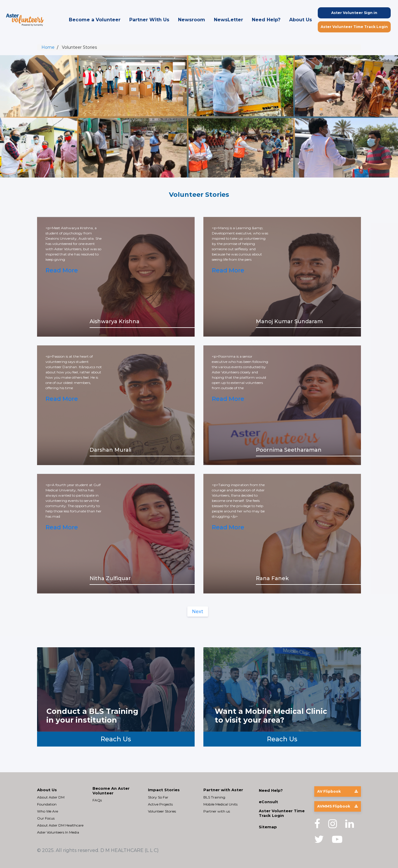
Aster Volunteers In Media (58, 832)
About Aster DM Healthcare (60, 825)
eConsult (268, 802)
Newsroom (192, 20)
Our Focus (46, 818)
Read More (62, 271)
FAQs (97, 800)
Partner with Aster (223, 790)
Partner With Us (149, 20)
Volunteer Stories (162, 811)
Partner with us (217, 811)
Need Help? (266, 20)
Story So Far (158, 797)
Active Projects (160, 804)
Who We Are (48, 811)
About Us (301, 20)
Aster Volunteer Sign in (354, 13)
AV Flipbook (337, 791)
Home (48, 47)
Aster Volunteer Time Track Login (354, 27)
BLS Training (214, 797)
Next (198, 612)
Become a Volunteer (95, 20)
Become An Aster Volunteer (111, 791)
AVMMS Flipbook (337, 806)
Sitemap (268, 827)
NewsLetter (228, 20)
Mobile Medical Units (220, 804)
